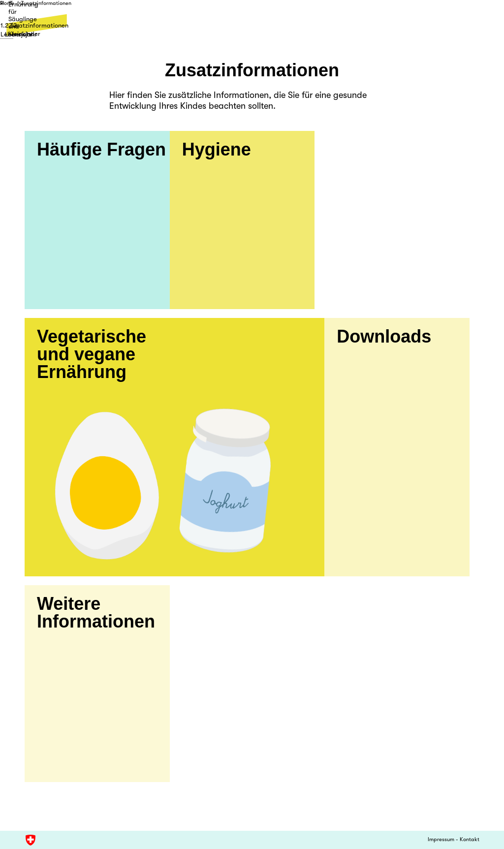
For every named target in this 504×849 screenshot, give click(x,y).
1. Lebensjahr (44, 29)
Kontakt (470, 840)
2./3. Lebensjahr (252, 29)
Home (31, 13)
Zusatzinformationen (70, 13)
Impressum (441, 840)
